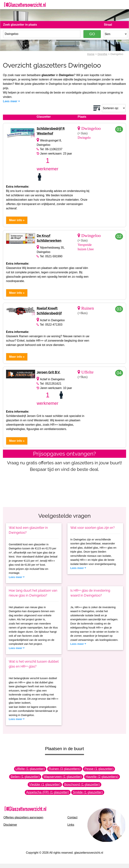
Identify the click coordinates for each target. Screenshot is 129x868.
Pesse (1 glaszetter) (99, 769)
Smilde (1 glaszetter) (88, 792)
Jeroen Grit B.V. (48, 372)
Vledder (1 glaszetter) (45, 784)
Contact (72, 817)
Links (71, 825)
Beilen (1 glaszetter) (25, 777)
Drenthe (102, 54)
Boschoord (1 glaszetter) (82, 784)
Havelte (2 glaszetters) (102, 777)
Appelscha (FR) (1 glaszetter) (48, 792)
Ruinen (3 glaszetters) (65, 769)
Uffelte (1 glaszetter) (30, 769)
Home (91, 54)
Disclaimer (10, 825)
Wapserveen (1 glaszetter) (63, 777)
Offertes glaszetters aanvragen (23, 817)
